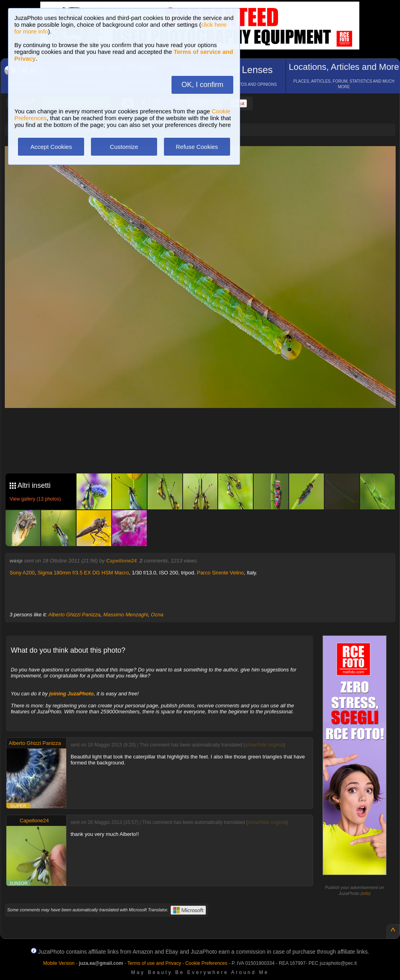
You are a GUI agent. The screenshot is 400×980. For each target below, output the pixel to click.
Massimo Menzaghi (126, 615)
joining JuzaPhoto (71, 694)
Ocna (157, 615)
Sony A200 (22, 573)
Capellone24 (121, 561)
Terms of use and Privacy (154, 963)
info (366, 893)
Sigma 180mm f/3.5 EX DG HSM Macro (83, 573)
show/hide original (264, 745)
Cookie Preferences (206, 963)
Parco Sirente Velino (221, 573)
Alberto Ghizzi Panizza (74, 615)
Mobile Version (59, 963)
